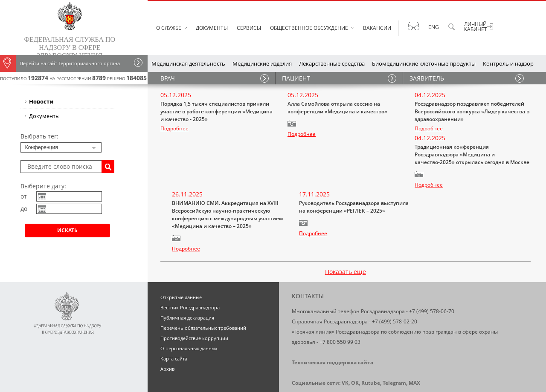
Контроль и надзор (508, 63)
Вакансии (377, 28)
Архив (167, 329)
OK (355, 343)
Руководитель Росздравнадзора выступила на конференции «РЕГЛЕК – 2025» (469, 167)
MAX (414, 343)
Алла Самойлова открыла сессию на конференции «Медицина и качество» (337, 108)
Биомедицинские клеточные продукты (424, 63)
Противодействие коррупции (194, 298)
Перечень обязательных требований (203, 288)
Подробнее (174, 128)
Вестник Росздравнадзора (190, 267)
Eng (434, 27)
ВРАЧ (168, 78)
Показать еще (346, 232)
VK (345, 343)
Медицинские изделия (262, 63)
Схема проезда (312, 363)
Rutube (371, 343)
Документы (212, 28)
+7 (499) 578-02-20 (395, 281)
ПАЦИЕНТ (296, 78)
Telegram (394, 343)
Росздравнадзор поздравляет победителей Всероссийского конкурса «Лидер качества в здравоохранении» (472, 111)
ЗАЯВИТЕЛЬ (427, 78)
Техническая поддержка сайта (333, 322)
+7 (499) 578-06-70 (432, 271)
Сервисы (249, 28)
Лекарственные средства (332, 63)
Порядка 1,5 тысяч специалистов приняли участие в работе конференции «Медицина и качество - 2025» (216, 111)
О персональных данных (189, 308)
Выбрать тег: (39, 136)
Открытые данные (181, 257)
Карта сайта (174, 318)
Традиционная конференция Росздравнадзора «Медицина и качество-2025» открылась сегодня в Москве (218, 171)
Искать (67, 230)
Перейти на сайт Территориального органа (60, 63)
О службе (169, 28)
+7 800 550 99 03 (340, 302)
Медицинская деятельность (188, 63)
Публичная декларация (187, 278)
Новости (41, 101)
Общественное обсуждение (309, 28)
